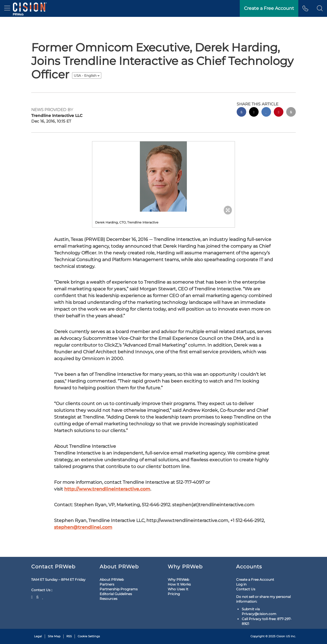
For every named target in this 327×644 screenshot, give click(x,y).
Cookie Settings (89, 636)
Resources (108, 599)
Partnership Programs (119, 589)
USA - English (87, 75)
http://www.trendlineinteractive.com (107, 489)
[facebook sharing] (241, 113)
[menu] (7, 8)
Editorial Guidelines (116, 594)
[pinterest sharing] (279, 113)
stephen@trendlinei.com (83, 527)
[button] (320, 8)
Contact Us (42, 590)
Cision (281, 636)
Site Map (54, 636)
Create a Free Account (255, 579)
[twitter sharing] (254, 113)
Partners (107, 584)
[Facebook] (37, 596)
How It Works (179, 584)
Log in (241, 584)
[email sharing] (291, 113)
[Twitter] (33, 596)
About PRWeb (112, 579)
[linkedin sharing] (266, 113)
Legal (38, 636)
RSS (69, 636)
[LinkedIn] (43, 596)
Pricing (174, 594)
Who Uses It (178, 589)
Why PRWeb (178, 579)
